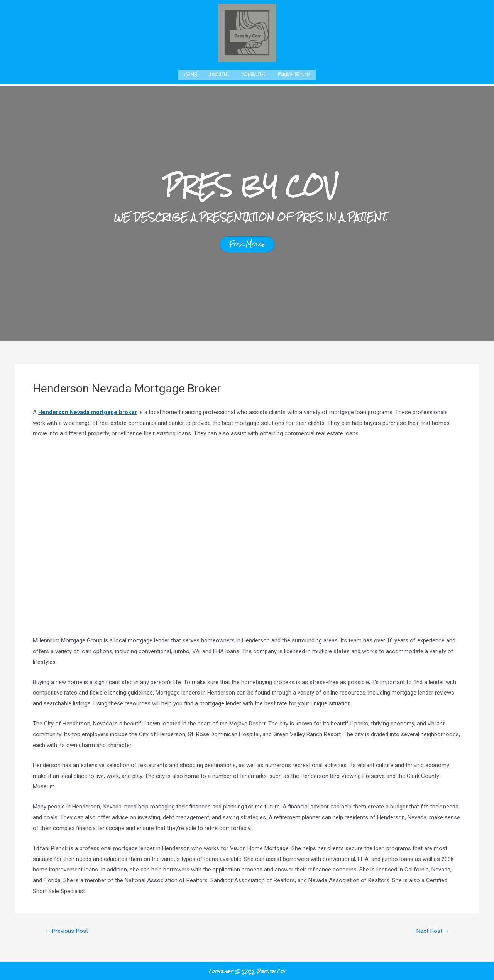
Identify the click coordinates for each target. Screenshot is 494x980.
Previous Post (68, 930)
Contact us (253, 74)
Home (191, 74)
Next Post (432, 930)
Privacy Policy (294, 74)
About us (219, 74)
